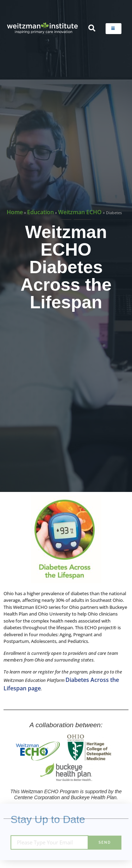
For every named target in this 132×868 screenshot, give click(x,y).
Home (15, 212)
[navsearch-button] (92, 28)
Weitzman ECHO (80, 212)
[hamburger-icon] (114, 29)
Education (40, 212)
